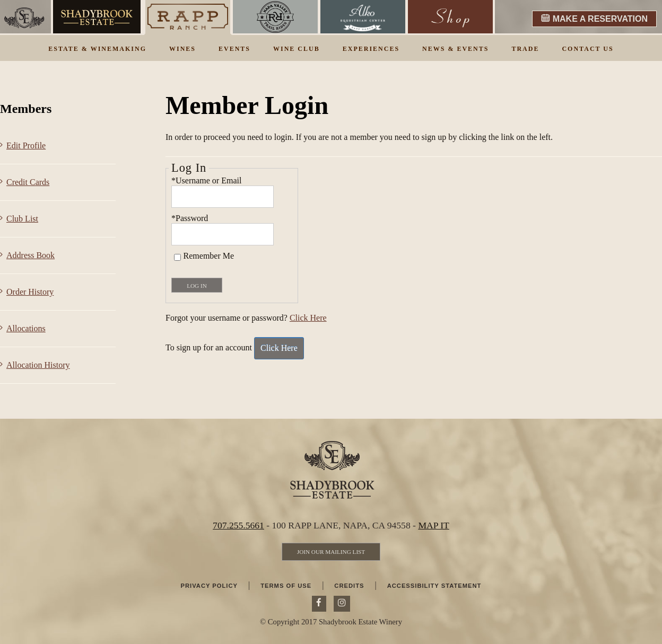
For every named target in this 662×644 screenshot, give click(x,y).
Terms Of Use (286, 586)
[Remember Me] (177, 257)
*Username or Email (206, 180)
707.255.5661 (238, 525)
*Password (190, 218)
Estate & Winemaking (97, 49)
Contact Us (587, 49)
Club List (22, 219)
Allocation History (38, 365)
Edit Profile (26, 145)
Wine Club (297, 49)
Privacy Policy (209, 586)
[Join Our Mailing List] (331, 552)
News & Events (455, 49)
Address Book (31, 255)
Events (234, 49)
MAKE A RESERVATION (600, 19)
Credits (349, 586)
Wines (182, 49)
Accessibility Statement (434, 586)
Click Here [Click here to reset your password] (308, 318)
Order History (30, 292)
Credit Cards (28, 182)
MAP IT (434, 525)
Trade (525, 49)
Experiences (371, 49)
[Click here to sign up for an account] (279, 348)
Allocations (26, 328)
